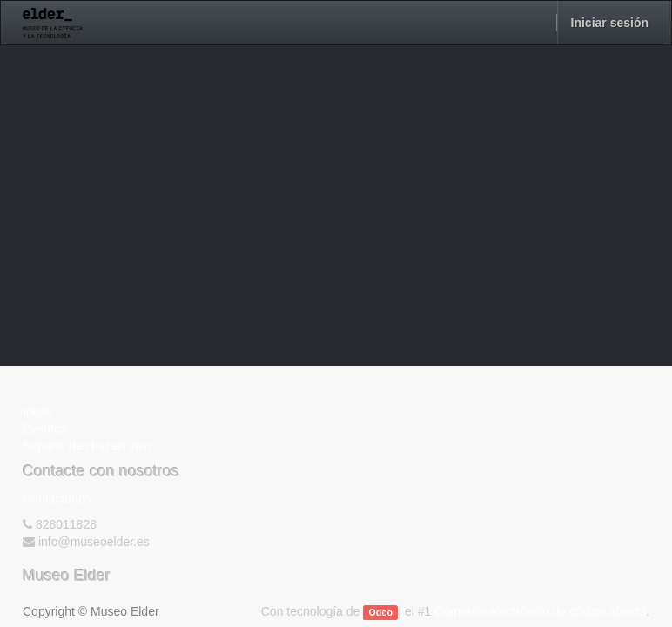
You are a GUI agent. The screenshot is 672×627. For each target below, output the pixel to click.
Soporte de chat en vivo (87, 446)
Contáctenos (57, 498)
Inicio (37, 411)
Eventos (45, 428)
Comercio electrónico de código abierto (540, 611)
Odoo (381, 612)
